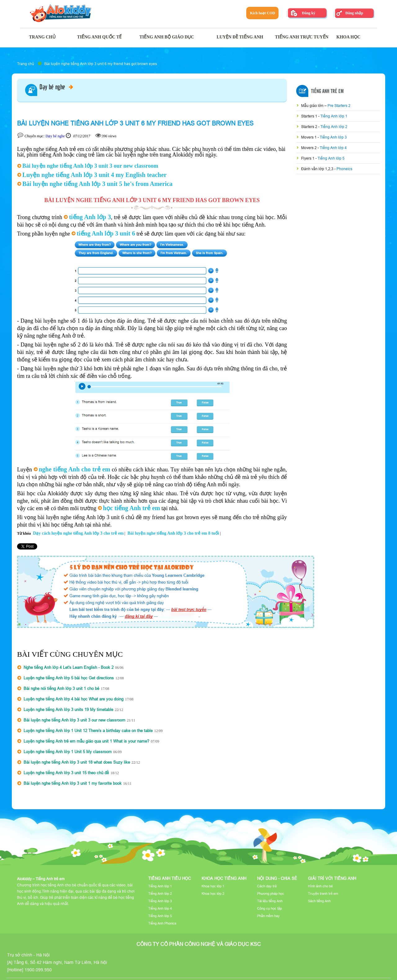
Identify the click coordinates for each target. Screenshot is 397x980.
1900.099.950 (38, 970)
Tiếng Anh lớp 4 (333, 148)
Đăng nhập (354, 13)
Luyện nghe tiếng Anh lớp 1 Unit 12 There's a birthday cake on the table (88, 731)
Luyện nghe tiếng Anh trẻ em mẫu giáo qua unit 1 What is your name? (86, 741)
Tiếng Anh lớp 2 (334, 127)
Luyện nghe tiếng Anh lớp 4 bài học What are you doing (74, 699)
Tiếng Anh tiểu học (170, 878)
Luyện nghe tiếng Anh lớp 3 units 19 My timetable (68, 709)
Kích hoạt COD (263, 13)
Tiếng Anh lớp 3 (333, 137)
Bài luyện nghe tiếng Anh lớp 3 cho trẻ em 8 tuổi (173, 533)
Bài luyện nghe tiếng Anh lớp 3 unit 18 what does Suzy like (77, 762)
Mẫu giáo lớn (313, 106)
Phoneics (344, 169)
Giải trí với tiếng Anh (332, 878)
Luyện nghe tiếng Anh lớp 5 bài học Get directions (69, 678)
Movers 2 (309, 148)
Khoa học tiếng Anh (224, 878)
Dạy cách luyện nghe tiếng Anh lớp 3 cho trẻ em (78, 533)
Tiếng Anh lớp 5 (331, 158)
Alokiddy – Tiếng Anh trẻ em (41, 879)
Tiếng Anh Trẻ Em (327, 91)
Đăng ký (308, 13)
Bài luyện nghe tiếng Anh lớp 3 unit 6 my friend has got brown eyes (101, 64)
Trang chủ (26, 64)
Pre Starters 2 (339, 106)
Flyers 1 (308, 158)
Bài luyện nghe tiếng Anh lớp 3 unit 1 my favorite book (73, 783)
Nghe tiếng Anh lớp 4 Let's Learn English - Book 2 (69, 667)
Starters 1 (310, 116)
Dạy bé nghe (56, 87)
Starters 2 (310, 127)
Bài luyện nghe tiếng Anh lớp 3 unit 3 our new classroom (74, 720)
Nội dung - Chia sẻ (277, 878)
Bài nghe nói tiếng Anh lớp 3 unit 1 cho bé (61, 688)
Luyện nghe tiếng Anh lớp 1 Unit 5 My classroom (68, 752)
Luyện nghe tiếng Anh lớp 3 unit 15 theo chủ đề (66, 773)
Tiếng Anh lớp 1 (334, 116)
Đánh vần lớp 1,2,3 (318, 169)
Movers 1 (309, 137)
